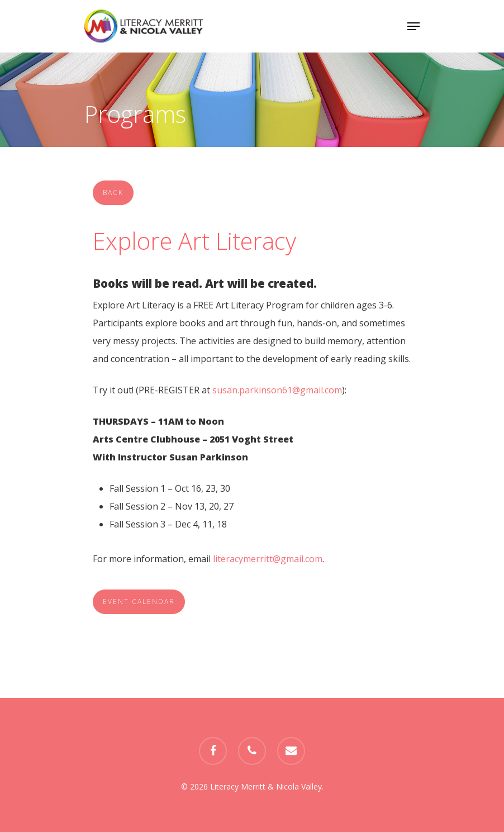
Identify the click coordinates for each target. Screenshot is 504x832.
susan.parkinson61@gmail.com (277, 390)
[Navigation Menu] (413, 26)
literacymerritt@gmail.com (268, 559)
